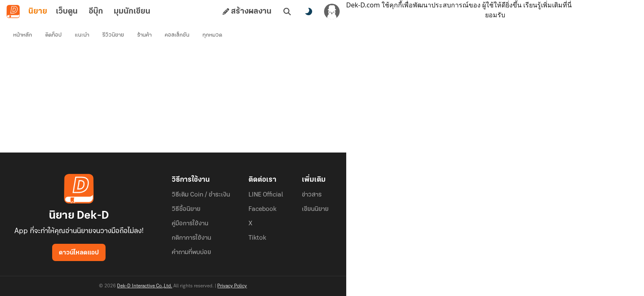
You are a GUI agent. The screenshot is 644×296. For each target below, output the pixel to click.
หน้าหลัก (23, 35)
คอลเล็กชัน (177, 35)
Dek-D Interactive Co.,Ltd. (145, 286)
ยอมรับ (495, 15)
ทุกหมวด (212, 35)
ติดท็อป (53, 35)
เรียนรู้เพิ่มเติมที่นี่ (547, 5)
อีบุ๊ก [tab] (96, 12)
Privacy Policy (232, 286)
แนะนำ (82, 35)
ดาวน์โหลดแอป (79, 253)
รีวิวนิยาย (113, 35)
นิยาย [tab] (38, 12)
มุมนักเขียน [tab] (132, 12)
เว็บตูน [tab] (67, 12)
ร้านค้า (144, 35)
